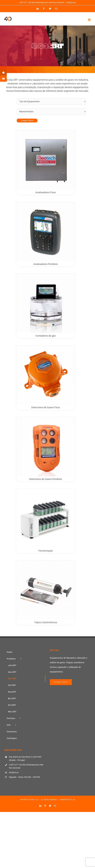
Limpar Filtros (27, 121)
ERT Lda (35, 800)
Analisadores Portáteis (46, 264)
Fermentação (46, 551)
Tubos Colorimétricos (46, 622)
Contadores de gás (46, 336)
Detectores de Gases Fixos (46, 407)
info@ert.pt (71, 2)
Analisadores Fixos (46, 192)
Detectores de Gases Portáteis (46, 479)
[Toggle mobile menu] (90, 20)
